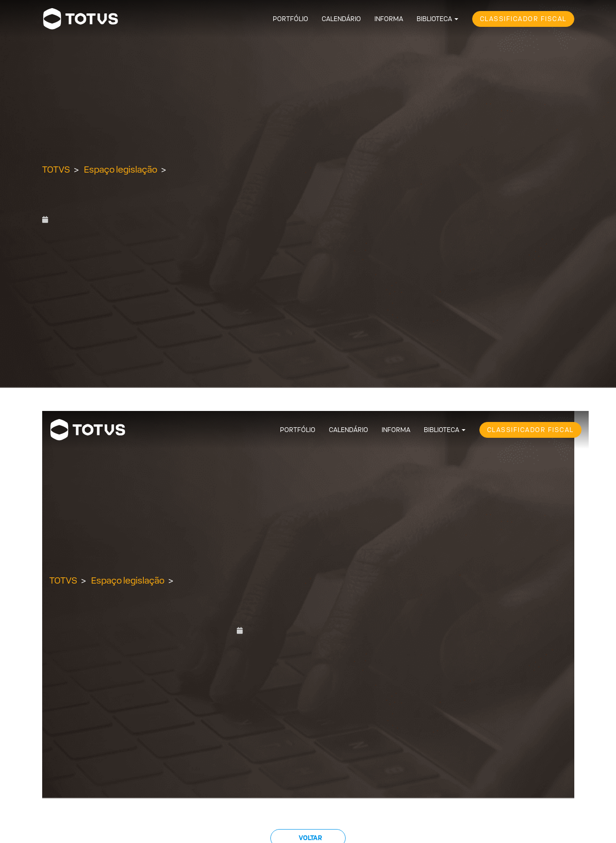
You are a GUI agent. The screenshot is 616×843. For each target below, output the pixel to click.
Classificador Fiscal (523, 19)
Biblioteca (434, 19)
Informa (389, 19)
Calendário (341, 19)
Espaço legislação (121, 170)
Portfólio (291, 19)
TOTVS (56, 170)
